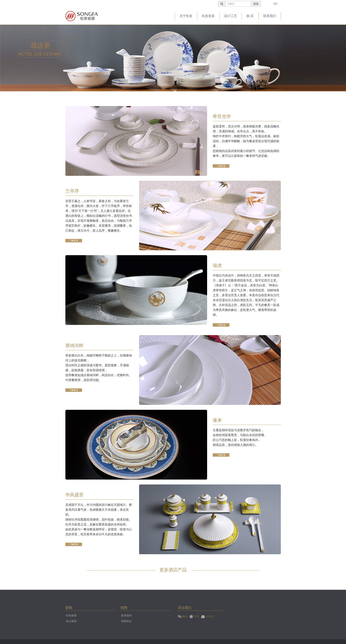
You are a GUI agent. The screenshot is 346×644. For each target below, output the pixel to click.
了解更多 (221, 166)
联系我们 (270, 16)
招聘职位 (126, 621)
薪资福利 (126, 615)
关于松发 (186, 16)
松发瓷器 (208, 16)
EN (288, 4)
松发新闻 (71, 615)
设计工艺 (231, 16)
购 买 (250, 16)
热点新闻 (71, 621)
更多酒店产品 (173, 570)
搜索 (269, 4)
